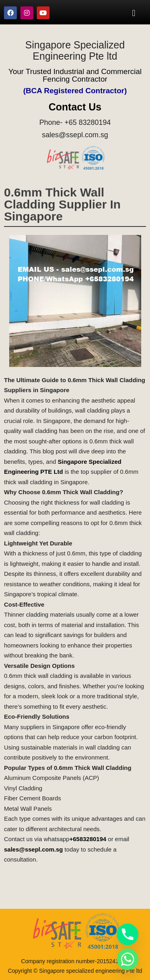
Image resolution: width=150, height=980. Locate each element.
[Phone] (128, 934)
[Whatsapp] (128, 959)
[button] (134, 13)
